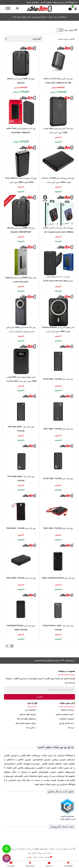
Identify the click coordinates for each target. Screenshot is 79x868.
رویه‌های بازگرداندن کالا (26, 719)
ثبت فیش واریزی (66, 723)
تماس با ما (31, 728)
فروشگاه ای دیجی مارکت (57, 17)
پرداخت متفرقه (67, 710)
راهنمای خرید (30, 710)
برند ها (71, 728)
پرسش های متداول (28, 714)
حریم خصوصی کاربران (65, 714)
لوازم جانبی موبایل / (38, 17)
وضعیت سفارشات (66, 719)
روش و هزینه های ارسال (26, 723)
